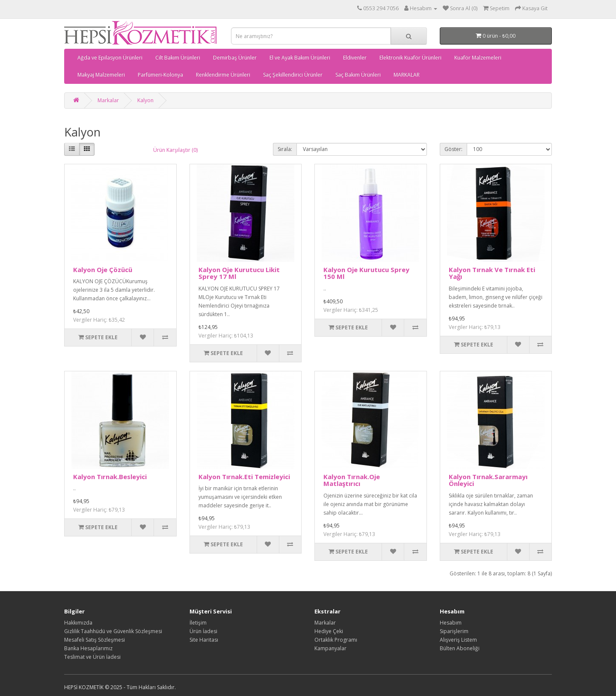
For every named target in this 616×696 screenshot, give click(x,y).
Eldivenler (355, 58)
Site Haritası (204, 640)
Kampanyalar (330, 648)
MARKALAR (407, 75)
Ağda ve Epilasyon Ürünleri (110, 58)
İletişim (198, 623)
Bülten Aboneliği (460, 648)
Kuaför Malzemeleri (478, 58)
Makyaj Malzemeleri (101, 75)
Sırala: (285, 149)
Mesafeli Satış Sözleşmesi (95, 640)
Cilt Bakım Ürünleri (178, 58)
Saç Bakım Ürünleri (358, 75)
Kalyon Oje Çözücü (103, 270)
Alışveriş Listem (458, 640)
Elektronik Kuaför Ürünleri (410, 58)
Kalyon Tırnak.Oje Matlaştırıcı (352, 480)
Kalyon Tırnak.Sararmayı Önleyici (488, 480)
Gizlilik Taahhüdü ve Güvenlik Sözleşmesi (113, 631)
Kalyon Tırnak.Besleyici (110, 477)
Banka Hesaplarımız (88, 648)
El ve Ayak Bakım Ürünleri (300, 58)
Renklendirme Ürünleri (223, 75)
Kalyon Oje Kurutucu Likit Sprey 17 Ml (239, 273)
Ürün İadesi (203, 631)
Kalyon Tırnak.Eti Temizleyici (244, 477)
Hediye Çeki (329, 631)
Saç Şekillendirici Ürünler (293, 75)
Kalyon (145, 100)
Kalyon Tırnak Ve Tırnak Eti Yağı (492, 273)
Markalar (108, 100)
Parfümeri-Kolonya (160, 75)
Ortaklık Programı (336, 640)
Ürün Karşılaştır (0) (175, 150)
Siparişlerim (454, 631)
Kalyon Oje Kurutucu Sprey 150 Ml (366, 273)
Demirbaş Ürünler (235, 58)
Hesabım (451, 623)
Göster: (453, 149)
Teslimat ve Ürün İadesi (92, 657)
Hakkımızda (78, 623)
